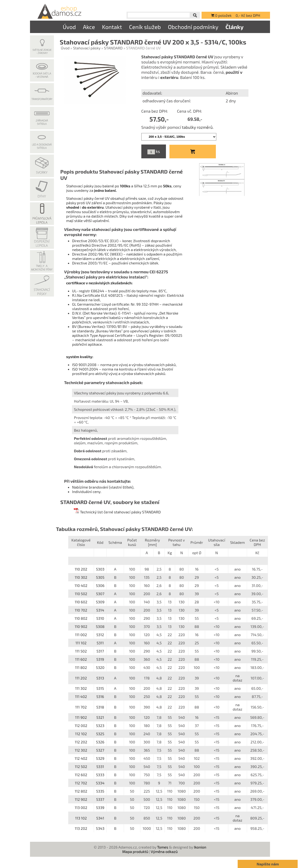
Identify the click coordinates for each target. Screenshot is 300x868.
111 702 (81, 707)
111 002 (81, 635)
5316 (100, 696)
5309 (100, 602)
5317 (100, 651)
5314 (100, 610)
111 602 (81, 659)
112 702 (81, 783)
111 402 (81, 696)
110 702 (81, 610)
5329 (100, 758)
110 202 (81, 569)
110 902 (81, 626)
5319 (100, 659)
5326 (100, 742)
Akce (89, 27)
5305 (100, 577)
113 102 (81, 818)
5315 (100, 688)
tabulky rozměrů (197, 127)
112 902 (81, 799)
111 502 (81, 651)
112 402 (81, 758)
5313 (100, 678)
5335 (100, 791)
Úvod (69, 27)
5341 (100, 818)
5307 (100, 594)
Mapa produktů (135, 851)
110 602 (81, 602)
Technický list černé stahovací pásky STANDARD (117, 512)
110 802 (81, 618)
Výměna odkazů (164, 851)
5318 (100, 707)
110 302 (81, 577)
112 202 (81, 742)
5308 (100, 626)
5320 (100, 667)
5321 (100, 717)
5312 (100, 635)
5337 (100, 799)
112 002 (81, 725)
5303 (100, 569)
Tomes (163, 847)
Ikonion (200, 847)
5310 (100, 618)
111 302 (81, 688)
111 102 (81, 643)
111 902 (81, 717)
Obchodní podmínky (193, 27)
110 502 (81, 594)
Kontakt (112, 27)
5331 (100, 766)
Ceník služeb (145, 27)
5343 (100, 828)
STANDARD (113, 48)
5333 (100, 775)
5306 (100, 585)
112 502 (81, 766)
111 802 (81, 667)
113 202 (81, 828)
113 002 (81, 807)
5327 (100, 750)
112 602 (81, 775)
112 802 (81, 791)
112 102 (81, 734)
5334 (100, 783)
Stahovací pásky (87, 48)
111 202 (81, 678)
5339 (100, 807)
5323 (100, 725)
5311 (100, 643)
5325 (100, 734)
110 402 (81, 585)
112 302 (81, 750)
